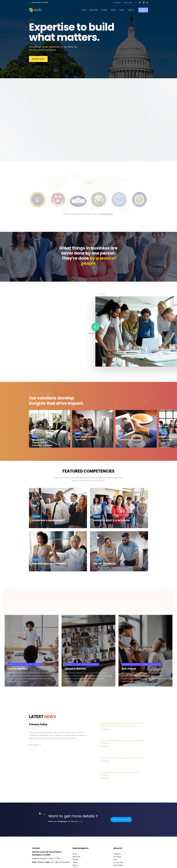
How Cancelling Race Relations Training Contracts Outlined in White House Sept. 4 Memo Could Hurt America (122, 725)
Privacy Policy (58, 734)
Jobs (115, 860)
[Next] (145, 401)
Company (117, 854)
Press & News (118, 865)
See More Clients (107, 214)
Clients (75, 862)
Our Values (117, 857)
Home (75, 854)
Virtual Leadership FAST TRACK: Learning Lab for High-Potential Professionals (122, 742)
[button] (136, 3)
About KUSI (76, 857)
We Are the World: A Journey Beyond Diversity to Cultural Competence (121, 774)
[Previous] (138, 401)
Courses (76, 860)
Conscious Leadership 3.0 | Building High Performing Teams (122, 758)
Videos (75, 865)
